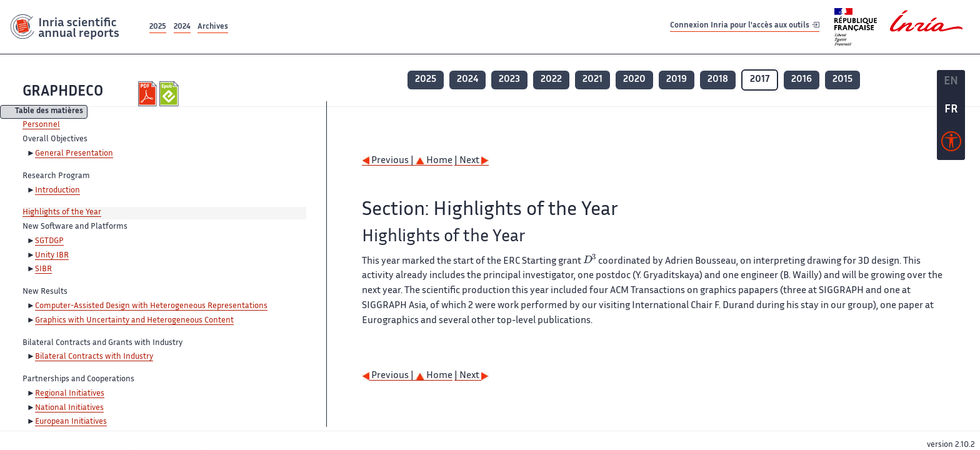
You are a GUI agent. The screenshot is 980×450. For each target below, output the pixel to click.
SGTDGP (49, 241)
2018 (718, 80)
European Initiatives (71, 422)
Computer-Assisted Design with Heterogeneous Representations (151, 306)
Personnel (41, 125)
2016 (802, 80)
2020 (634, 80)
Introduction (57, 191)
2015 (842, 80)
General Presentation (74, 154)
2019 (677, 80)
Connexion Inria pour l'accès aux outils (745, 27)
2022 (551, 80)
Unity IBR (52, 256)
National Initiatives (69, 408)
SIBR (43, 269)
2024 (182, 27)
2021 (592, 80)
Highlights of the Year (62, 212)
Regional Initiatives (70, 394)
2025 (158, 27)
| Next (472, 161)
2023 (509, 80)
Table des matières (49, 112)
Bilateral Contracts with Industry (94, 357)
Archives (213, 27)
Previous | (389, 161)
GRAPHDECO (63, 92)
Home (434, 161)
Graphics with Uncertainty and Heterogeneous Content (134, 321)
